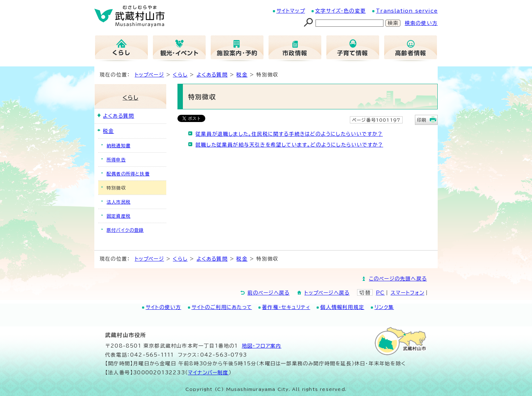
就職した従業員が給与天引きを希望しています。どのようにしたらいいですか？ (289, 145)
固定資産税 (119, 216)
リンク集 (384, 307)
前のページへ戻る (269, 293)
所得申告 (116, 160)
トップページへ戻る (327, 293)
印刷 (422, 120)
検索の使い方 (421, 23)
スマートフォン (407, 293)
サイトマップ (291, 11)
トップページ (149, 75)
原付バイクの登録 (125, 230)
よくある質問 (212, 75)
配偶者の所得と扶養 (128, 174)
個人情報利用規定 (342, 307)
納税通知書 (119, 145)
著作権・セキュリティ (286, 307)
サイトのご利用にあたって (222, 307)
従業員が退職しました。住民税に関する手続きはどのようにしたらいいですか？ (289, 134)
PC (380, 293)
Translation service (407, 11)
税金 (242, 75)
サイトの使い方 (163, 307)
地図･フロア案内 (262, 346)
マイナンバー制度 (208, 373)
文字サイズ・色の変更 (340, 11)
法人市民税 (119, 202)
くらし (180, 75)
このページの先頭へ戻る (398, 279)
